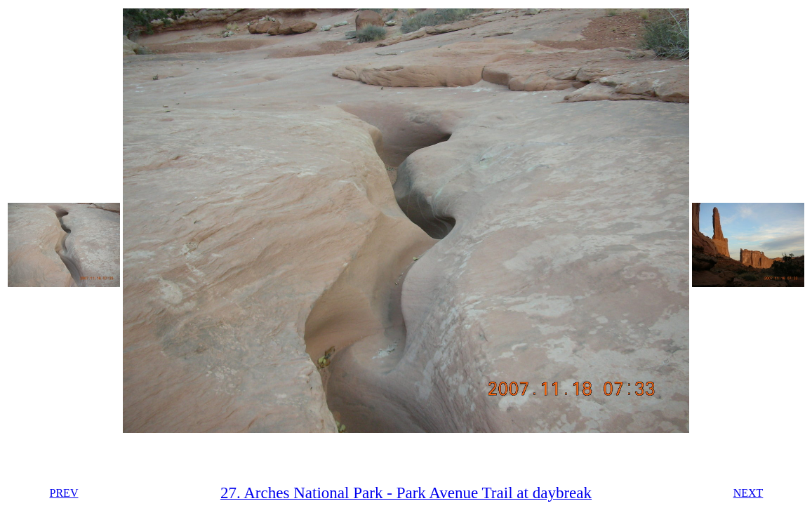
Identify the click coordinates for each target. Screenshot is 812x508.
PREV (64, 493)
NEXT (748, 493)
